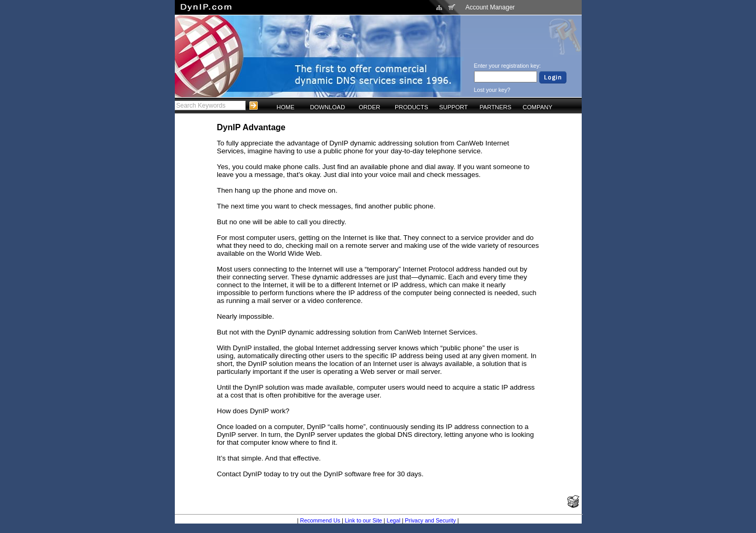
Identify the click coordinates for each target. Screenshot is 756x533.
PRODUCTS (412, 107)
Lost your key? (492, 90)
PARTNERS (495, 107)
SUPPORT (453, 107)
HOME (286, 107)
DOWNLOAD (327, 107)
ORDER (369, 107)
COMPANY (538, 107)
